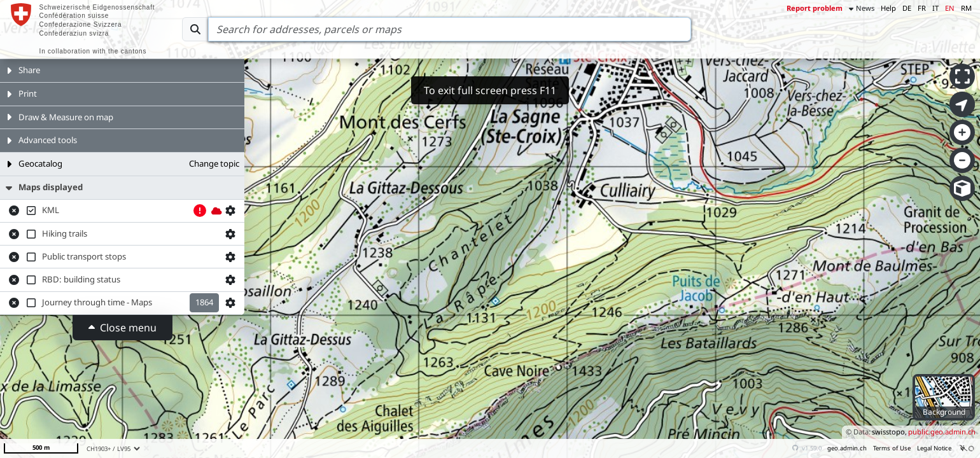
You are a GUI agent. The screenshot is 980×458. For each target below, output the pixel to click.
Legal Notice (934, 448)
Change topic (214, 163)
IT (935, 8)
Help (888, 8)
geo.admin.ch (847, 448)
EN (950, 8)
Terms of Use (892, 448)
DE (907, 8)
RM (966, 8)
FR (922, 8)
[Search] (450, 29)
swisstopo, (889, 432)
